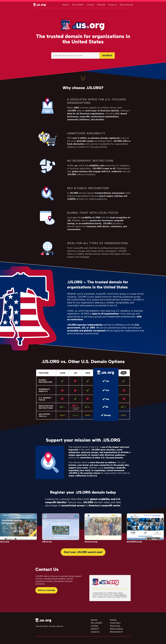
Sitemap (113, 620)
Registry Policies (116, 629)
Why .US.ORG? (78, 5)
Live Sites (90, 5)
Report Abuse (125, 5)
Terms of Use (115, 626)
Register (66, 5)
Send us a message (46, 590)
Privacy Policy (115, 623)
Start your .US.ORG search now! (83, 552)
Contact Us (112, 5)
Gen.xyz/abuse (120, 595)
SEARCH (107, 55)
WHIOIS (94, 629)
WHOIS (100, 5)
